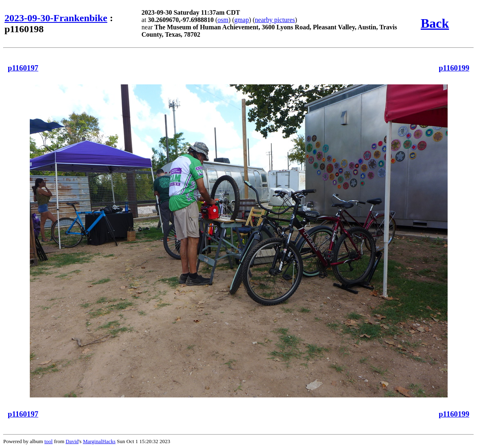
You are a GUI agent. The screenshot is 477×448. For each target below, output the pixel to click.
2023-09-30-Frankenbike (56, 18)
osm (223, 20)
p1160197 (23, 68)
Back (435, 23)
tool (49, 441)
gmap (242, 20)
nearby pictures (275, 20)
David (72, 441)
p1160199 (454, 68)
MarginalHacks (99, 441)
